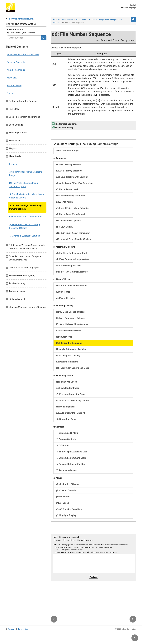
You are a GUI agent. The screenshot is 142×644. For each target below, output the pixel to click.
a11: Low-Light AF (65, 227)
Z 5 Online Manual (65, 20)
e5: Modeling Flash (65, 407)
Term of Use (23, 629)
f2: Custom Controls (66, 439)
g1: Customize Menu (67, 484)
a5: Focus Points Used (67, 189)
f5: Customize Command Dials (71, 458)
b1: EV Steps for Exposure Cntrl (71, 253)
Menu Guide (81, 20)
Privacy (11, 629)
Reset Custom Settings (67, 151)
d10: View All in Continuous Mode (72, 368)
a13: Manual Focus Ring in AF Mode (73, 239)
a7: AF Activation (64, 202)
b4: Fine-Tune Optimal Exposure (72, 272)
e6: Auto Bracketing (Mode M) (71, 413)
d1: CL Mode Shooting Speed (70, 312)
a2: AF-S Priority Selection (69, 171)
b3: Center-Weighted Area (69, 266)
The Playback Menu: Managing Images (26, 174)
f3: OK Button (62, 445)
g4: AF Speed (62, 503)
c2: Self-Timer (63, 292)
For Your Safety (14, 85)
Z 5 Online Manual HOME (21, 19)
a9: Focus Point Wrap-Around (70, 214)
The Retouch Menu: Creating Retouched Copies (24, 226)
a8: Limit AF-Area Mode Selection (72, 208)
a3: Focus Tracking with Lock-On (72, 177)
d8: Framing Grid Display (68, 355)
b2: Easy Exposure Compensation (72, 259)
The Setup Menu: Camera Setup (26, 217)
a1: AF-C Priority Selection (69, 164)
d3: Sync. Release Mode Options (72, 324)
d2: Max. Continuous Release (70, 318)
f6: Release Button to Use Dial (70, 464)
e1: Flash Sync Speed (66, 382)
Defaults (13, 164)
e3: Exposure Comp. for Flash (70, 394)
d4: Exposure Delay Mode (68, 331)
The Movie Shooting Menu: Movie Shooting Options (27, 196)
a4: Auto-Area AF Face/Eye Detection (74, 183)
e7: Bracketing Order (66, 419)
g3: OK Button (63, 497)
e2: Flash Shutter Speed (67, 388)
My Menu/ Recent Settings (24, 236)
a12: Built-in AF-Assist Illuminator (73, 233)
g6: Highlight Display (66, 515)
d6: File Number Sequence (69, 343)
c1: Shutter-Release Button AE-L (72, 286)
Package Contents (16, 62)
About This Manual (16, 70)
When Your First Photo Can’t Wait (23, 54)
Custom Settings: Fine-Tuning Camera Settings (25, 207)
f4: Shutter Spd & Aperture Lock (71, 452)
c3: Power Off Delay (65, 298)
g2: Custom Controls (66, 490)
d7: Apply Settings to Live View (71, 349)
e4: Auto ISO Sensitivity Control (72, 400)
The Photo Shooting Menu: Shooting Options (24, 185)
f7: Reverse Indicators (67, 470)
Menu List (12, 78)
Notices (11, 93)
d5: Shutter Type (64, 337)
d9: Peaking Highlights (67, 362)
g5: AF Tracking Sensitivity (69, 509)
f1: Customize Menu (67, 433)
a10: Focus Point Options (68, 221)
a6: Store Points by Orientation (71, 196)
